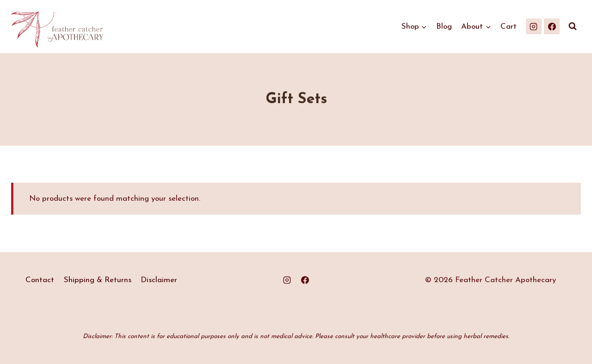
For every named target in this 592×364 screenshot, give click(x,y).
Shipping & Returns (98, 280)
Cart (509, 27)
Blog (444, 27)
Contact (40, 280)
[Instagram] (534, 26)
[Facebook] (552, 26)
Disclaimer (159, 280)
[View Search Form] (573, 26)
